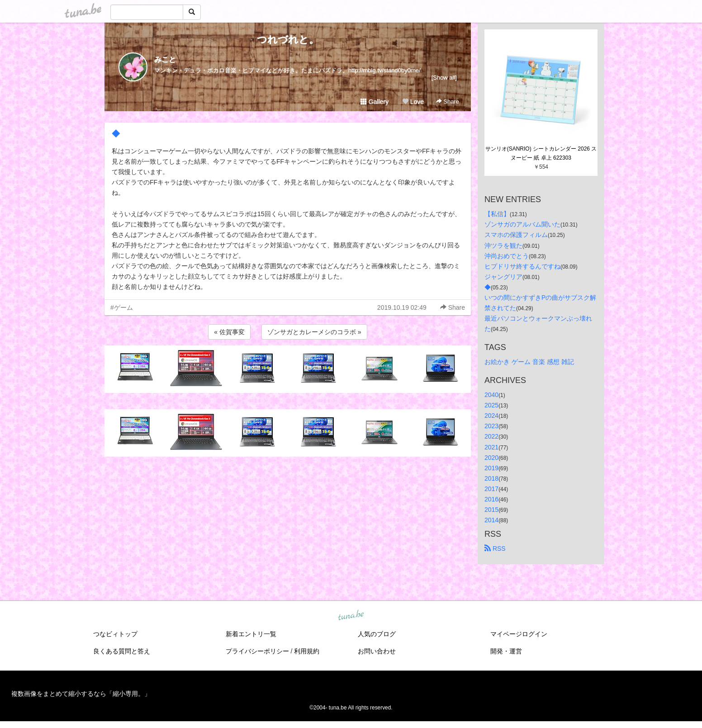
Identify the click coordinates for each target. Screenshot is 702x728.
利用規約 (307, 651)
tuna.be (351, 616)
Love (413, 102)
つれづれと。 (288, 40)
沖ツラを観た (503, 246)
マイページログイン (519, 634)
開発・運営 (506, 651)
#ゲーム (122, 307)
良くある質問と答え (122, 651)
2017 (491, 489)
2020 (491, 458)
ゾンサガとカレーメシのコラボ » (314, 332)
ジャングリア (503, 277)
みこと (165, 59)
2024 (491, 416)
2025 (491, 405)
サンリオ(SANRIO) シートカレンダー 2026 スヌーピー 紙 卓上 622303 (541, 153)
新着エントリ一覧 (251, 634)
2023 (491, 426)
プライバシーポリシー (257, 651)
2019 (491, 468)
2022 (491, 436)
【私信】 (497, 214)
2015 (491, 510)
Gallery (375, 102)
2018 (491, 478)
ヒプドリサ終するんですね (522, 266)
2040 (491, 395)
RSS (495, 548)
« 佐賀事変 (229, 332)
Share (448, 102)
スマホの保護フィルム (516, 235)
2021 (491, 447)
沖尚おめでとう (507, 256)
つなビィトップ (115, 634)
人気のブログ (377, 634)
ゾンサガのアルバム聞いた (522, 224)
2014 (491, 520)
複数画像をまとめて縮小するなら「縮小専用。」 (81, 694)
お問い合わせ (377, 651)
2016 (491, 499)
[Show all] (444, 78)
